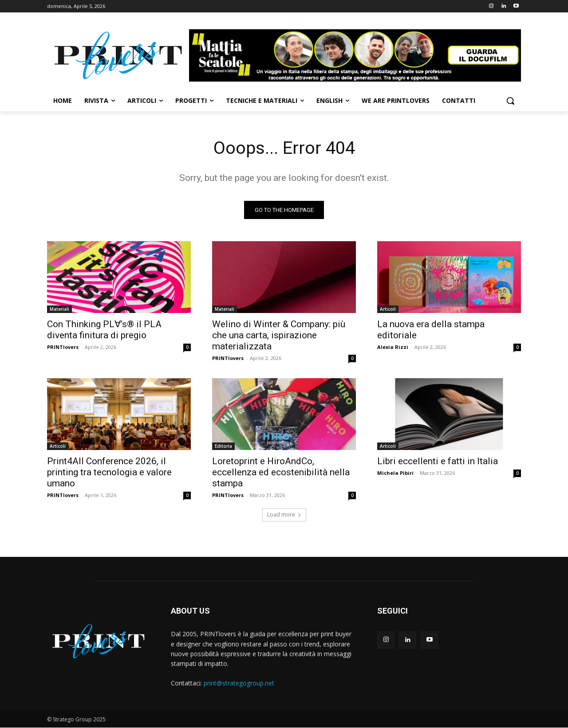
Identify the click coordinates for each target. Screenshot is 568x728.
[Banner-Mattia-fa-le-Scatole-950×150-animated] (355, 55)
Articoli (388, 309)
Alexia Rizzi (393, 347)
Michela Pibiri (395, 473)
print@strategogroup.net (239, 683)
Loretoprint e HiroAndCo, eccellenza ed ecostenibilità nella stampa (281, 473)
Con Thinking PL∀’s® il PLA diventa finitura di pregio (104, 330)
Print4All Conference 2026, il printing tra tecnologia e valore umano (109, 473)
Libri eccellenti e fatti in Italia (438, 462)
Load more (284, 515)
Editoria (223, 446)
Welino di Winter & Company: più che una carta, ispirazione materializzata (279, 336)
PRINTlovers (63, 347)
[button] (510, 101)
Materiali (59, 309)
